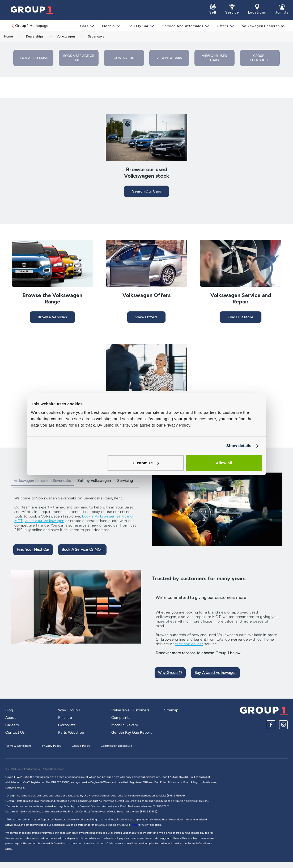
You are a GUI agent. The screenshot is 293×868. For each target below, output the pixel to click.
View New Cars (169, 58)
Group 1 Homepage (29, 26)
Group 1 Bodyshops (260, 58)
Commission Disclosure (116, 746)
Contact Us (124, 58)
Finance (65, 718)
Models (110, 26)
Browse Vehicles (52, 317)
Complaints (121, 718)
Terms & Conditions (18, 746)
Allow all (224, 463)
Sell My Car (139, 26)
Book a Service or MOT (79, 58)
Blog (9, 710)
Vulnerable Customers (131, 710)
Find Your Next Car (33, 550)
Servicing (125, 481)
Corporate (67, 725)
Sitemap (171, 710)
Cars (86, 26)
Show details (239, 446)
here (135, 825)
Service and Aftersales (183, 26)
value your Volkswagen (44, 521)
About (10, 718)
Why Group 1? (170, 673)
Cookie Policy (81, 746)
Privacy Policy (52, 746)
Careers (12, 725)
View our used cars (214, 58)
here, (117, 777)
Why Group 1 (69, 710)
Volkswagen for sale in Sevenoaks (42, 481)
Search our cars (146, 191)
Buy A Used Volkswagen (215, 673)
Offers (222, 26)
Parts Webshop (71, 733)
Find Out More (241, 317)
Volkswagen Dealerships (262, 26)
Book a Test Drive (33, 58)
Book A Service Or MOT (82, 550)
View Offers (146, 317)
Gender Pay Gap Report (131, 733)
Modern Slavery (125, 725)
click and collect (189, 644)
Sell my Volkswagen (94, 481)
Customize (146, 463)
